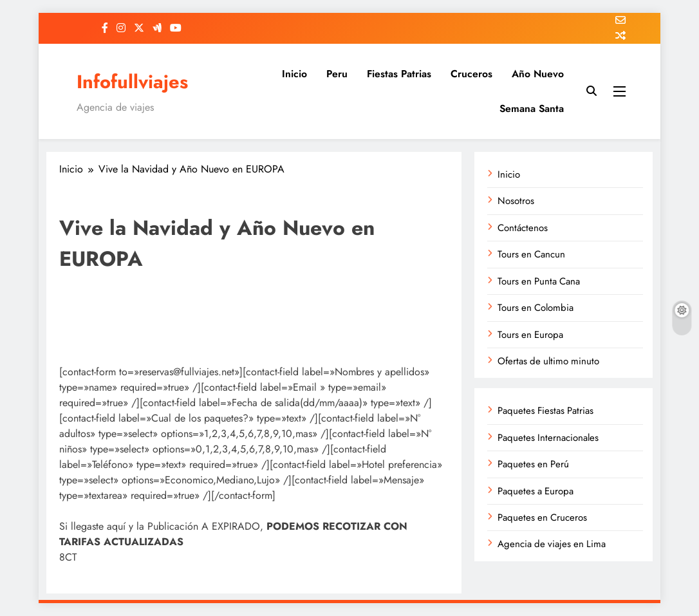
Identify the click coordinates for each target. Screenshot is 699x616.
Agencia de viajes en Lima (552, 544)
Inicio (294, 74)
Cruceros (471, 74)
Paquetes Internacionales (548, 438)
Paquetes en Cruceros (542, 518)
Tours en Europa (530, 335)
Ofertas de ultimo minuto (548, 361)
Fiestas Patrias (399, 74)
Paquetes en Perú (533, 464)
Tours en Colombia (536, 308)
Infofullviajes (132, 82)
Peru (337, 74)
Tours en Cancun (531, 254)
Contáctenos (523, 228)
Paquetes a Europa (536, 491)
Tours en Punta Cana (539, 281)
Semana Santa (532, 108)
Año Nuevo (538, 74)
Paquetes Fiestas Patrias (545, 411)
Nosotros (516, 201)
